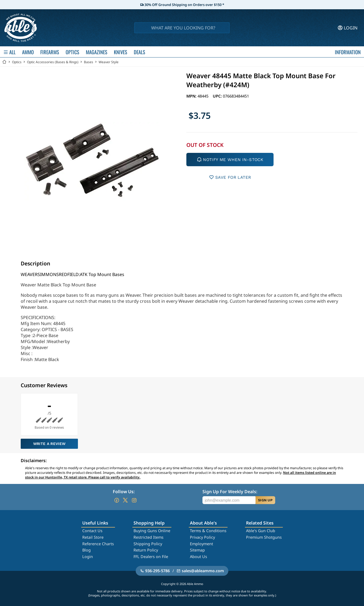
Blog (87, 550)
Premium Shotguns (264, 537)
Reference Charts (98, 544)
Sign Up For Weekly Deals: (230, 492)
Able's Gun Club (261, 531)
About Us (198, 557)
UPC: (218, 96)
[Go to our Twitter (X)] (125, 500)
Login (88, 557)
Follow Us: (124, 492)
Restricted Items (148, 537)
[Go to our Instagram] (134, 500)
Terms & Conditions (208, 531)
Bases (89, 62)
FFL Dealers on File (151, 557)
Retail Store (93, 537)
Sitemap (197, 550)
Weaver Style (109, 62)
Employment (201, 544)
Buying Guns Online (152, 531)
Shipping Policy (148, 544)
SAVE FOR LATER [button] (230, 177)
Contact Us (92, 531)
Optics (17, 62)
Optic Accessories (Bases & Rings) (53, 62)
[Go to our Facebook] (117, 500)
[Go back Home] (4, 62)
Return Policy (146, 550)
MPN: (192, 96)
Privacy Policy (202, 537)
